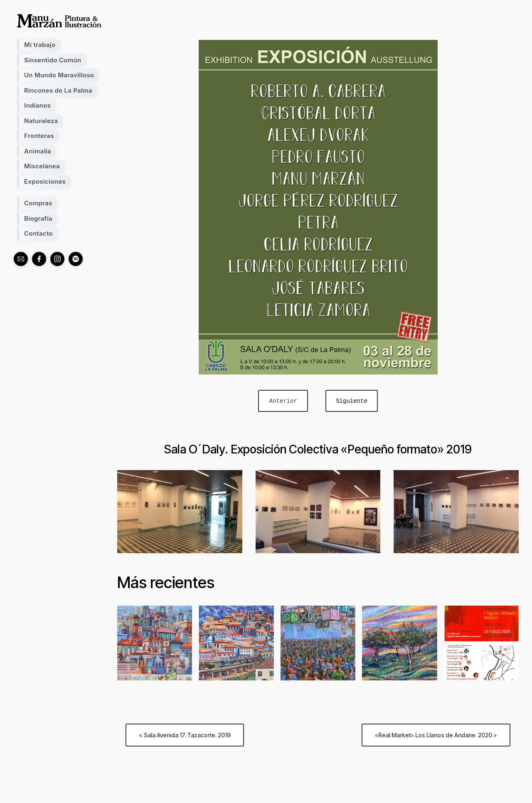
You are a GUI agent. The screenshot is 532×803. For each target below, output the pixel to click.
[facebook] (39, 259)
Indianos (37, 105)
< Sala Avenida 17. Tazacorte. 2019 (185, 735)
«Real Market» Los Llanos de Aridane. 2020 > (436, 735)
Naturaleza (41, 121)
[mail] (21, 259)
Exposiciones (45, 181)
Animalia (38, 151)
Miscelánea (42, 166)
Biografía (38, 218)
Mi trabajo (40, 45)
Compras (38, 203)
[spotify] (76, 259)
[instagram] (57, 259)
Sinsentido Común (53, 60)
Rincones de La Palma (58, 90)
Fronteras (39, 136)
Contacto (38, 233)
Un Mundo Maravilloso (59, 75)
